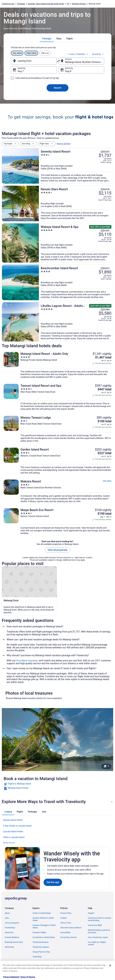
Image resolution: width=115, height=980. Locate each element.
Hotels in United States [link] (42, 913)
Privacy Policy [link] (66, 913)
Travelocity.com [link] (8, 4)
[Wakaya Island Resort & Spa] (76, 243)
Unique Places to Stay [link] (41, 952)
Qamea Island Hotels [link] (13, 820)
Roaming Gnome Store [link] (14, 942)
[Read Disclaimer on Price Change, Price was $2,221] (105, 152)
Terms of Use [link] (66, 923)
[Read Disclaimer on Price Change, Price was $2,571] (105, 268)
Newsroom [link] (9, 933)
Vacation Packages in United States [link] (44, 926)
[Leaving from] (34, 61)
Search (58, 88)
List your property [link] (12, 923)
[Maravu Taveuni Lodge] (57, 429)
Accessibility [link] (65, 933)
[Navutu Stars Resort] (76, 203)
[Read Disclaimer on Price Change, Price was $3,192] (105, 189)
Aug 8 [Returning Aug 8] (68, 71)
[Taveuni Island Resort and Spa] (57, 397)
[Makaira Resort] (57, 491)
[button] (57, 802)
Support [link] (91, 913)
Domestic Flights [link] (39, 933)
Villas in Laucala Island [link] (14, 837)
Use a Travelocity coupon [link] (98, 937)
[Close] (110, 965)
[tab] (47, 39)
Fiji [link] (68, 4)
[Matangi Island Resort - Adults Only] (57, 365)
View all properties (57, 550)
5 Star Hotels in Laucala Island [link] (17, 826)
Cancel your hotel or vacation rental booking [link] (100, 919)
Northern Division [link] (79, 4)
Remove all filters (64, 144)
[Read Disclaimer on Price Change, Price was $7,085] (105, 310)
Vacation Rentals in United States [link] (43, 919)
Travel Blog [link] (37, 957)
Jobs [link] (7, 918)
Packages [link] (21, 4)
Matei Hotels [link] (9, 843)
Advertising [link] (9, 947)
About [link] (7, 913)
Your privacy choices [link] (69, 937)
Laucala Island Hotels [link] (13, 831)
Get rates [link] (107, 481)
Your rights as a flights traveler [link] (97, 943)
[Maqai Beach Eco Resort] (57, 521)
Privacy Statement (11, 977)
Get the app (53, 882)
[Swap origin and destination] (58, 61)
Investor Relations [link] (12, 937)
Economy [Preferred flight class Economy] (98, 54)
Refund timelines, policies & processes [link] (99, 931)
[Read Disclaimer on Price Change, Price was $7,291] (105, 231)
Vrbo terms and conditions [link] (71, 928)
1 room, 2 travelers (78, 54)
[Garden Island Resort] (57, 461)
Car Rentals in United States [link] (44, 937)
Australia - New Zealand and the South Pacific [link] (46, 4)
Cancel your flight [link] (95, 925)
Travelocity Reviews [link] (40, 942)
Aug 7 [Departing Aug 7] (21, 71)
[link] (57, 784)
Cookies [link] (64, 918)
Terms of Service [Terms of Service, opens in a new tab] (28, 977)
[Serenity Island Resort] (76, 166)
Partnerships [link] (10, 928)
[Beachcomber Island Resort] (76, 282)
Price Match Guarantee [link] (27, 661)
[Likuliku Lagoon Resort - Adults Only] (76, 322)
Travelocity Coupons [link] (41, 947)
